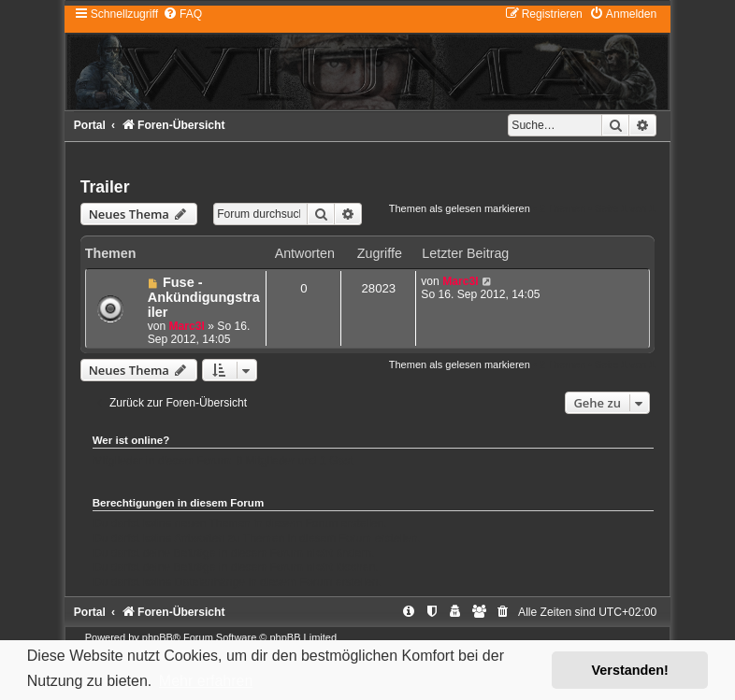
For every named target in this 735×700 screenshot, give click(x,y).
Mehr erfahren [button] (206, 681)
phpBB (158, 637)
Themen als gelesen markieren (460, 208)
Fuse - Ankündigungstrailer (204, 297)
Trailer (105, 187)
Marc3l (187, 326)
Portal (90, 125)
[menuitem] (182, 14)
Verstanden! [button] (630, 670)
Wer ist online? (131, 440)
